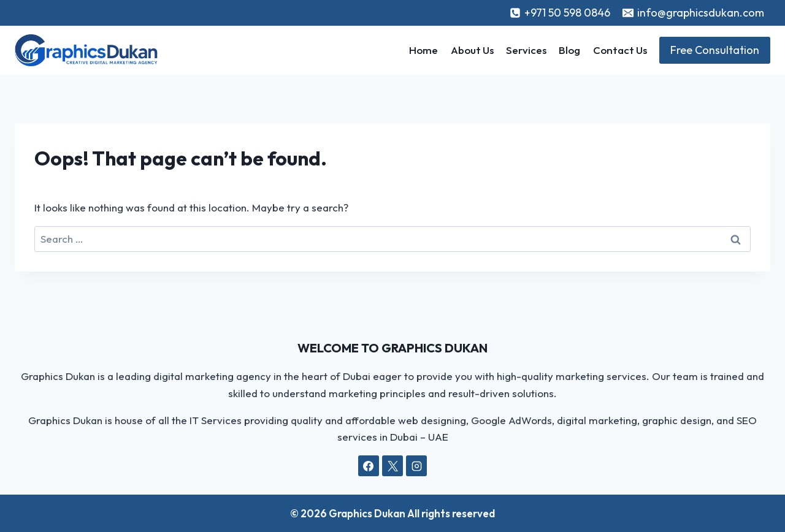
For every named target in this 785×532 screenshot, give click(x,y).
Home (423, 50)
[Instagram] (416, 466)
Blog (569, 50)
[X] (392, 466)
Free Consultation (715, 50)
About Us (472, 50)
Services (526, 50)
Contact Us (620, 50)
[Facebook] (369, 466)
